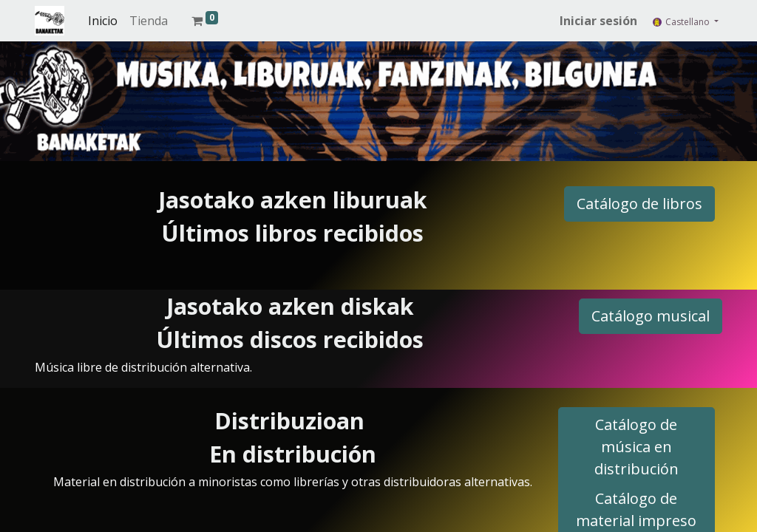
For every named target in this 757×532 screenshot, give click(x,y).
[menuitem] (103, 21)
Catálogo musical (651, 316)
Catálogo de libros (639, 204)
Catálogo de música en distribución (637, 447)
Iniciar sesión (598, 21)
